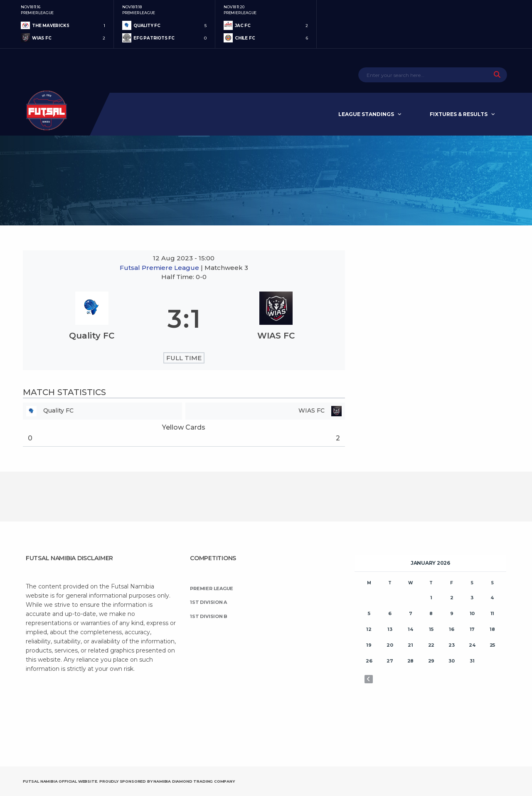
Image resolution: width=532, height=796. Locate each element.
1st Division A (208, 602)
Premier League (212, 588)
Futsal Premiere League (160, 268)
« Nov (369, 679)
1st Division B (209, 616)
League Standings (366, 114)
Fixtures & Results (459, 114)
